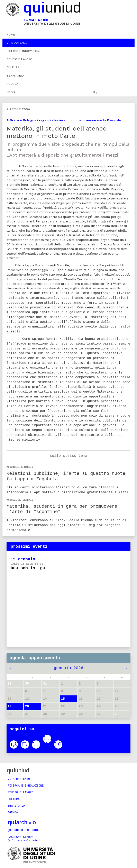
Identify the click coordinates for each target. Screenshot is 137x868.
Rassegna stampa (24, 839)
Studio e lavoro (19, 59)
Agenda (12, 84)
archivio (22, 823)
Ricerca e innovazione (24, 51)
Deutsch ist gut (29, 568)
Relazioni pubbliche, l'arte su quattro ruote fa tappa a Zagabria (66, 476)
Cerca (11, 92)
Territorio (15, 76)
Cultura (13, 67)
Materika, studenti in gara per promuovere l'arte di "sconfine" (62, 509)
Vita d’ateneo (17, 43)
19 (10, 708)
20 (27, 708)
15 (63, 700)
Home (11, 34)
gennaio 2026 (68, 669)
